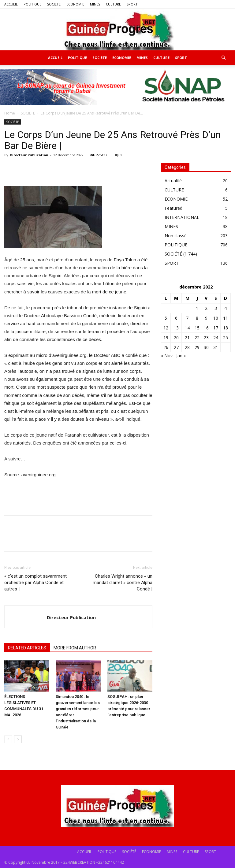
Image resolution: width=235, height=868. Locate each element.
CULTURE (113, 4)
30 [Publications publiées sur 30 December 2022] (206, 347)
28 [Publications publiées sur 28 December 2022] (187, 347)
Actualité (173, 181)
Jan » (181, 356)
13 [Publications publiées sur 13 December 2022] (176, 328)
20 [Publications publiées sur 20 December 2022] (176, 338)
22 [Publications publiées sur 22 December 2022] (197, 338)
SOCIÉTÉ (54, 4)
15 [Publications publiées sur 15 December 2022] (197, 328)
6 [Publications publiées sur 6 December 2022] (176, 318)
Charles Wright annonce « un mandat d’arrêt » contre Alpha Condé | (123, 583)
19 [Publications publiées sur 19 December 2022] (166, 338)
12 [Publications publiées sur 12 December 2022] (166, 328)
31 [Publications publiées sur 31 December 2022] (216, 347)
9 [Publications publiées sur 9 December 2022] (206, 318)
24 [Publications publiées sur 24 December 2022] (216, 338)
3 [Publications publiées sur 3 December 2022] (216, 308)
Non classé (176, 236)
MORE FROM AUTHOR (75, 648)
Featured (173, 208)
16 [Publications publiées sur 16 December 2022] (206, 328)
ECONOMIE (75, 4)
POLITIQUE (32, 4)
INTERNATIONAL (182, 217)
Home (10, 113)
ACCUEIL (11, 4)
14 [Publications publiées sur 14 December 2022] (187, 328)
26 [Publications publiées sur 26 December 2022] (166, 347)
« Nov (167, 356)
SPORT (132, 4)
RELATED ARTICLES (27, 648)
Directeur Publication (29, 155)
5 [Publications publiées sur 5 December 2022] (166, 318)
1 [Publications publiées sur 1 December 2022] (197, 308)
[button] (223, 58)
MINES (95, 4)
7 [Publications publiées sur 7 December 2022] (187, 318)
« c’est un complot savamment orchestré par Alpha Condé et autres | (35, 583)
